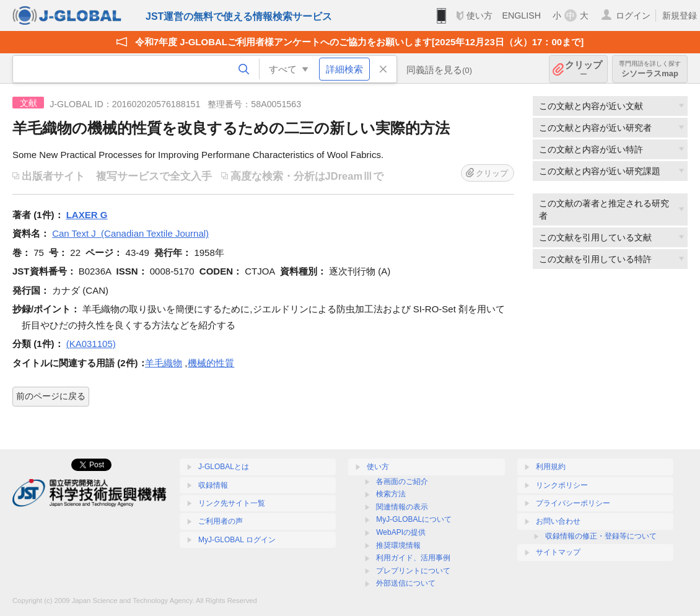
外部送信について (406, 583)
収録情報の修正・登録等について (601, 536)
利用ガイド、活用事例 (413, 558)
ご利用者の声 (221, 521)
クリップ (584, 69)
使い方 (479, 15)
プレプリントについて (413, 571)
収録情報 (213, 485)
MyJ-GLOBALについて (414, 519)
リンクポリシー (562, 485)
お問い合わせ (558, 521)
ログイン (633, 15)
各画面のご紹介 (402, 482)
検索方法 (391, 494)
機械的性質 (211, 363)
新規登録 (680, 15)
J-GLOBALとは (224, 467)
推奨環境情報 (398, 545)
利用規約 (551, 467)
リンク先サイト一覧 (232, 503)
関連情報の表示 (402, 507)
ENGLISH (521, 15)
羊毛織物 (164, 363)
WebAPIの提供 (401, 532)
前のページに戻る (51, 396)
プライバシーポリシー (573, 503)
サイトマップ (558, 552)
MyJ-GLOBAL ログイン (237, 540)
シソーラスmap (650, 69)
